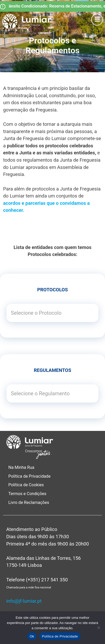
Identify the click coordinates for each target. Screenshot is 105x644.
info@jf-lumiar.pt (24, 601)
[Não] (98, 628)
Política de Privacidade (29, 476)
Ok (32, 636)
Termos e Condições (28, 494)
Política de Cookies (26, 485)
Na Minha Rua (21, 467)
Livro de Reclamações (29, 502)
